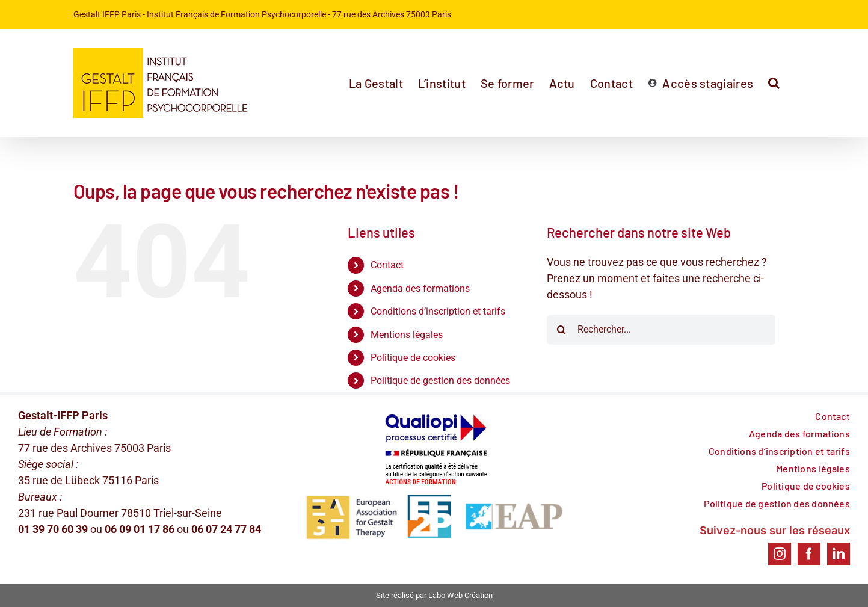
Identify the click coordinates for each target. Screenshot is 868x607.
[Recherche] (562, 330)
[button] (774, 83)
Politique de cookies (413, 358)
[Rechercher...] (661, 330)
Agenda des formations (420, 288)
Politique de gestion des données (440, 381)
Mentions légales (407, 335)
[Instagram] (780, 554)
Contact (387, 265)
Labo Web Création (460, 595)
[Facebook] (809, 554)
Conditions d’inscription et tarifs (438, 311)
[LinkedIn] (839, 554)
